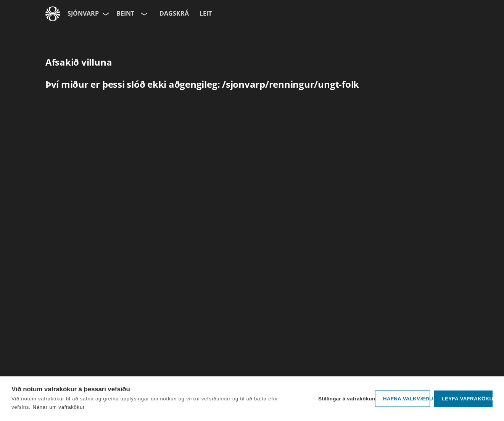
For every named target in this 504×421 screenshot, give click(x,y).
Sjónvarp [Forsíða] (83, 13)
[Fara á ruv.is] (53, 14)
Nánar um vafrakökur (59, 407)
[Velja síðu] (105, 14)
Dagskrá (174, 13)
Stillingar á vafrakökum (345, 399)
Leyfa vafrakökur (467, 399)
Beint (125, 13)
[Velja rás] (143, 14)
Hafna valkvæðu (407, 399)
